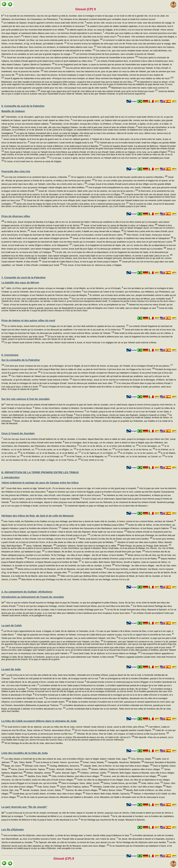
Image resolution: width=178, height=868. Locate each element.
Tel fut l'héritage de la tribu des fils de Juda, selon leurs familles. (34, 743)
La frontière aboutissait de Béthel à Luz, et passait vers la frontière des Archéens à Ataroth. (69, 816)
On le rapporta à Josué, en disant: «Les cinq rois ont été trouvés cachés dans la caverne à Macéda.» (119, 177)
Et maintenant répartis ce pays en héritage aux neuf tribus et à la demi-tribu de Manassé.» (106, 506)
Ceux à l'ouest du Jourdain (18, 433)
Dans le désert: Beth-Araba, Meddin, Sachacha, (109, 794)
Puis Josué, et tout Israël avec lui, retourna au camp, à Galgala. (92, 265)
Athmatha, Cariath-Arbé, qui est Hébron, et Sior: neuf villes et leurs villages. (129, 787)
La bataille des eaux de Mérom (20, 282)
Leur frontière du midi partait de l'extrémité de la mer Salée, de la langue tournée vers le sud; (56, 679)
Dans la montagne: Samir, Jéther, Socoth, (82, 783)
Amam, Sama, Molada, (95, 762)
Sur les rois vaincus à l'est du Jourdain (26, 399)
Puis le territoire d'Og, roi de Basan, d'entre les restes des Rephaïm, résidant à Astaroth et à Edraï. (122, 415)
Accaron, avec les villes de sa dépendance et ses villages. (131, 776)
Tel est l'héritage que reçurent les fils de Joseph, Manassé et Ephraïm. (113, 820)
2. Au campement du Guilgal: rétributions (27, 592)
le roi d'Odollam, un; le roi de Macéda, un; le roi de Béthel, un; (51, 453)
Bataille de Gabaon (13, 111)
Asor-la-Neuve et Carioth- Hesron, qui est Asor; (59, 762)
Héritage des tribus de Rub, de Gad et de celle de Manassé (38, 516)
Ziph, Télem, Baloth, (24, 762)
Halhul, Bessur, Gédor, (113, 790)
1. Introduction (10, 477)
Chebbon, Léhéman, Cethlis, (95, 773)
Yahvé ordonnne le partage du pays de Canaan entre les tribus (40, 483)
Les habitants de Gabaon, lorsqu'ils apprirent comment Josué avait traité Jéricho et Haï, (44, 23)
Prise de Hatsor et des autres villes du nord (28, 320)
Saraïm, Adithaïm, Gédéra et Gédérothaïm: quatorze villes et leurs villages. (127, 769)
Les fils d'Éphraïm (13, 829)
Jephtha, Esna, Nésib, (39, 776)
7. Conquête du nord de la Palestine (23, 277)
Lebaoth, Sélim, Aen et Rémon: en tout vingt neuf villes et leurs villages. (118, 766)
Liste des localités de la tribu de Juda (25, 753)
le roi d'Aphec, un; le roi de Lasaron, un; (140, 453)
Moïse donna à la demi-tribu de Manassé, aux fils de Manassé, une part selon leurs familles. (62, 569)
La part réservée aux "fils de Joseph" (24, 807)
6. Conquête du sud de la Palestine (23, 106)
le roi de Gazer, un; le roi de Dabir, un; (95, 450)
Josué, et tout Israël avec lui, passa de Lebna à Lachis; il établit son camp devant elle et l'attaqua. (77, 231)
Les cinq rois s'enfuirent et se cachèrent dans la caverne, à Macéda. (37, 177)
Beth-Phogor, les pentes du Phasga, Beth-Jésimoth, (145, 546)
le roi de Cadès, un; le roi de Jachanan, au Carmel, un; (137, 457)
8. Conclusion (10, 355)
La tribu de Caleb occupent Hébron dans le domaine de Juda (39, 721)
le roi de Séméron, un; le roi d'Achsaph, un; (45, 457)
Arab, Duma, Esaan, (48, 787)
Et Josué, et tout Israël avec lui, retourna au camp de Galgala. (33, 161)
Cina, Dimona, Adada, (143, 759)
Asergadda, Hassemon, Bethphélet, (126, 762)
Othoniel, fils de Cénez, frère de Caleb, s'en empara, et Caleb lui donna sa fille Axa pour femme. (123, 734)
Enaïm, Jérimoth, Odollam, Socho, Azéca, (70, 769)
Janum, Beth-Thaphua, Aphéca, (76, 787)
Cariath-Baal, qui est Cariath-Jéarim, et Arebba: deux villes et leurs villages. (49, 794)
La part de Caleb (12, 625)
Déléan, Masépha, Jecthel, (40, 773)
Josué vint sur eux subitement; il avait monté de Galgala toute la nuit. (63, 143)
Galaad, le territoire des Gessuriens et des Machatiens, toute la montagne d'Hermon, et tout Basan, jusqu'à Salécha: (117, 528)
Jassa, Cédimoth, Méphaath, (41, 546)
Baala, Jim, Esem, (14, 766)
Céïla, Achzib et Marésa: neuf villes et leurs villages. (77, 776)
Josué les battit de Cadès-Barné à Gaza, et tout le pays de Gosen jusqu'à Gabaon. (81, 262)
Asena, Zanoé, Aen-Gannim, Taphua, (30, 769)
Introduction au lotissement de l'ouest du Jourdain (33, 597)
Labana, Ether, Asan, (15, 776)
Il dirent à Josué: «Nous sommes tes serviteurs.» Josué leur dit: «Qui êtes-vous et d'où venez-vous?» (71, 37)
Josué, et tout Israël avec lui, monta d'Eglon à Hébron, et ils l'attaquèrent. (37, 245)
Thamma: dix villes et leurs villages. (83, 790)
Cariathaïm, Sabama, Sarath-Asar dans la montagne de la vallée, (88, 546)
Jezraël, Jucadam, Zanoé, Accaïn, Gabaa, (43, 790)
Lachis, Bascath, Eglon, (67, 773)
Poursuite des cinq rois (16, 171)
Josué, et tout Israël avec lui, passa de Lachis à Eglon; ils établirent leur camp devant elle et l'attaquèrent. (123, 238)
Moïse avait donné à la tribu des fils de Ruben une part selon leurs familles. (116, 539)
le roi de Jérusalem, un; (151, 446)
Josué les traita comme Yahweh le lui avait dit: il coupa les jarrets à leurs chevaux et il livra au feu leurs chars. (87, 309)
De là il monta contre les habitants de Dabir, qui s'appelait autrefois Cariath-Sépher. (115, 730)
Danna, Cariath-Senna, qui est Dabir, (122, 783)
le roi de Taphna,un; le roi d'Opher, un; (100, 453)
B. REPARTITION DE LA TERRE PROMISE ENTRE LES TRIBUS (40, 472)
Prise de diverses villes (16, 216)
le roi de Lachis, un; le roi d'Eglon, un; (57, 450)
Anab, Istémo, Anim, (152, 783)
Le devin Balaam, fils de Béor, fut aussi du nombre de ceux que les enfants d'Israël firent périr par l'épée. (95, 552)
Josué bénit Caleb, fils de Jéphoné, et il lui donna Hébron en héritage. (106, 653)
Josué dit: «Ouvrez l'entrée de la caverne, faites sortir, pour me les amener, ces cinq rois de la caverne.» (88, 191)
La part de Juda (11, 669)
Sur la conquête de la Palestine (21, 360)
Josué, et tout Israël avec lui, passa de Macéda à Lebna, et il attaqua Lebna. (120, 225)
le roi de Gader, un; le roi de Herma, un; (135, 450)
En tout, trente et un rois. (92, 460)
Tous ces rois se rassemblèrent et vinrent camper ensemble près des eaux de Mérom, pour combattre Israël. (122, 299)
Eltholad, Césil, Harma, (37, 766)
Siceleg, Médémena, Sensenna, (66, 766)
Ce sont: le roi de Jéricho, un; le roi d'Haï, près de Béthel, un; (109, 446)
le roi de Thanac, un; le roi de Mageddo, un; (88, 457)
